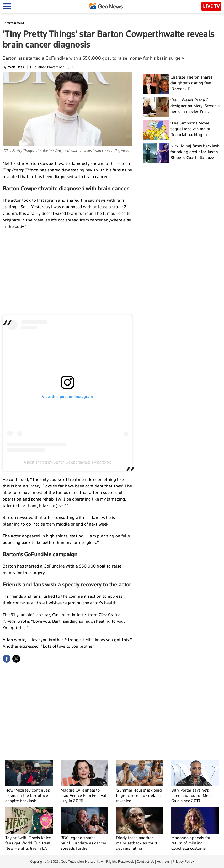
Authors (163, 861)
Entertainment (13, 23)
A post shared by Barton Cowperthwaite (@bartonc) (67, 462)
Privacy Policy (183, 861)
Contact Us (145, 861)
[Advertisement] (67, 272)
